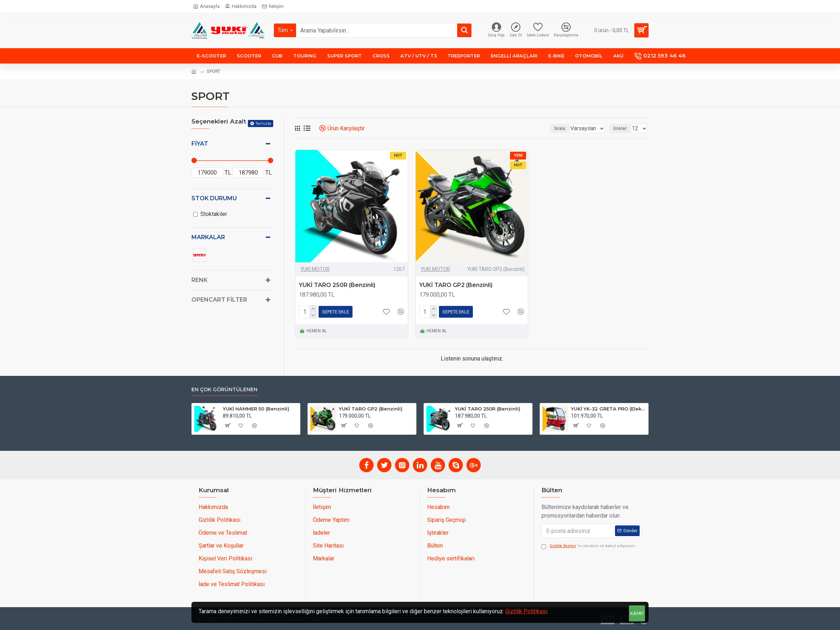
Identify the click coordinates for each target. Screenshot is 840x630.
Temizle (263, 123)
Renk (199, 280)
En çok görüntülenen (224, 390)
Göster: (622, 128)
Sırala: (551, 128)
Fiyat (200, 144)
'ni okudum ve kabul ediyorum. (589, 546)
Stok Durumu (214, 198)
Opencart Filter (219, 300)
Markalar (208, 237)
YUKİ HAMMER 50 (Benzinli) (256, 409)
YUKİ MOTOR (315, 269)
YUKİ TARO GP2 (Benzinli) (456, 285)
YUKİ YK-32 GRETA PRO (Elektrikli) (608, 409)
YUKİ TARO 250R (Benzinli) (337, 285)
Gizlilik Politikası (526, 611)
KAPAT (637, 613)
